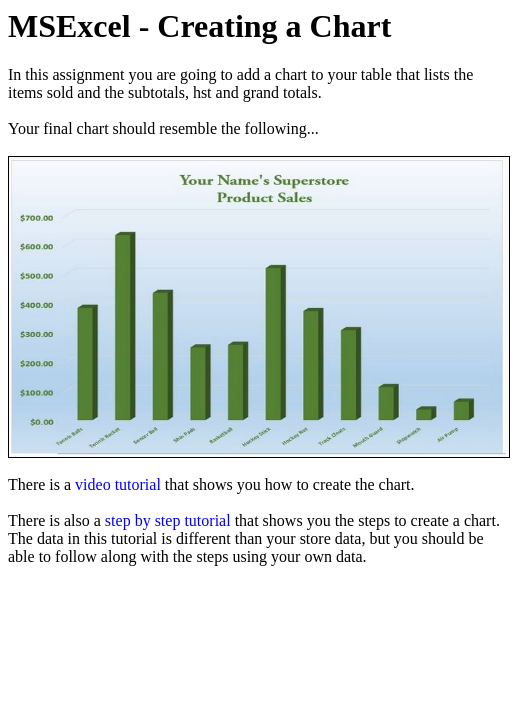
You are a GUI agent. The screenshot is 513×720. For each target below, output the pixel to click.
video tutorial (118, 484)
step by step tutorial (168, 520)
